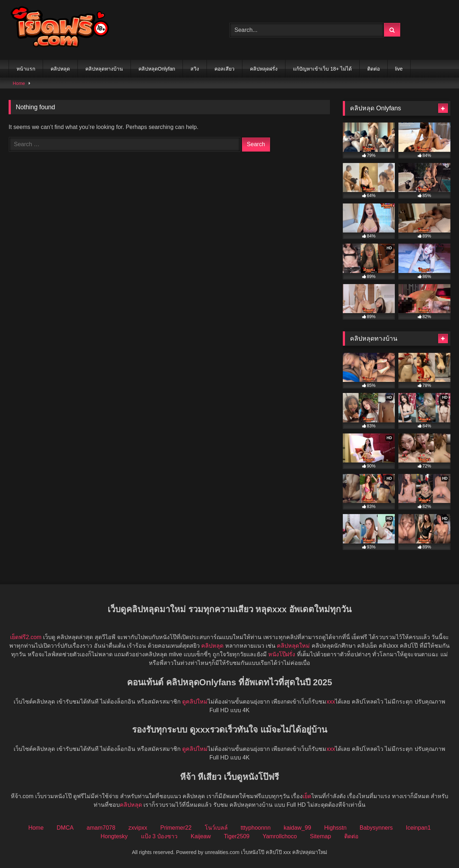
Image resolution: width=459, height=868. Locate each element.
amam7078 (101, 828)
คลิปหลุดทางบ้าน (104, 69)
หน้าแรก (26, 69)
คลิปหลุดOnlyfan (157, 69)
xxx (331, 702)
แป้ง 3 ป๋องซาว (159, 836)
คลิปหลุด (60, 69)
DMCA (65, 828)
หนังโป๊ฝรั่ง (282, 654)
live (399, 69)
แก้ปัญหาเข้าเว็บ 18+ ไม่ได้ (322, 69)
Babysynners (376, 828)
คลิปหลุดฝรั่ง (264, 69)
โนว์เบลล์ (216, 828)
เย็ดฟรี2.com (26, 637)
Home (19, 83)
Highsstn (335, 828)
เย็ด (307, 796)
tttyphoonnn (256, 828)
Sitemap (320, 836)
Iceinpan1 (418, 828)
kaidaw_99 (297, 828)
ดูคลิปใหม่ (195, 702)
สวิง (195, 69)
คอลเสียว (224, 69)
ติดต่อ (373, 69)
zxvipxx (138, 828)
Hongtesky (114, 836)
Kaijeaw (201, 836)
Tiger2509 (236, 836)
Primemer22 (176, 828)
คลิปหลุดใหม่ (293, 646)
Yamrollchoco (280, 836)
